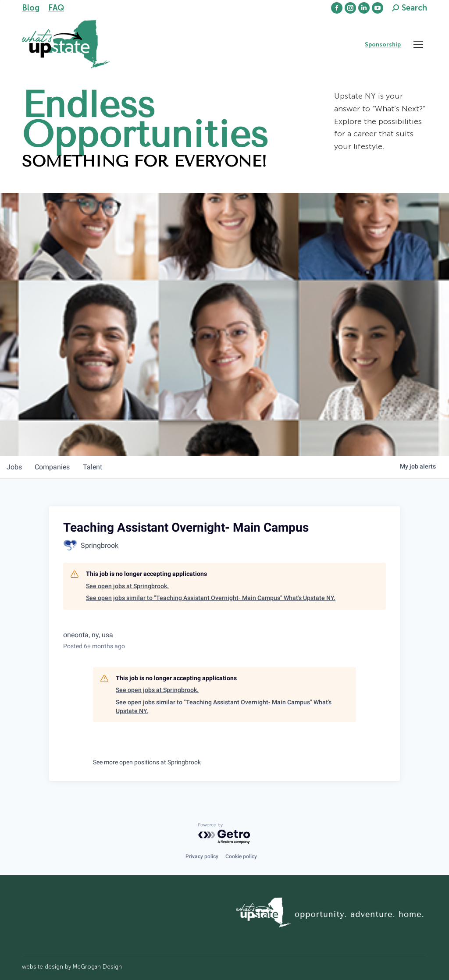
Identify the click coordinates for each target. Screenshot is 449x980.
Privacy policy (202, 856)
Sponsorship (383, 44)
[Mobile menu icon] (418, 44)
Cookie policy (241, 856)
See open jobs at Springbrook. (127, 586)
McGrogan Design (97, 967)
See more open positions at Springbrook (147, 762)
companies (54, 467)
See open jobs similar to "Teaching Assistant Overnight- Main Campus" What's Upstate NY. (211, 598)
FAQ (56, 8)
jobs (15, 467)
